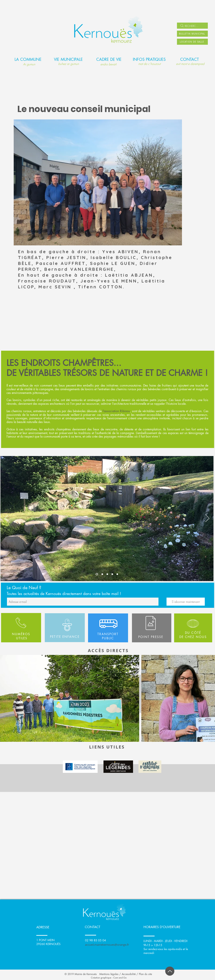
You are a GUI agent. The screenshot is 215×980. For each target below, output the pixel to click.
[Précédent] (7, 519)
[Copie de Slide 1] (117, 574)
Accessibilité (129, 974)
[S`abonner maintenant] (186, 602)
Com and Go (120, 978)
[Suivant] (207, 519)
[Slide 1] (97, 574)
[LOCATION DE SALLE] (192, 42)
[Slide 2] (102, 574)
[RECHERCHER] (192, 26)
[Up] (170, 971)
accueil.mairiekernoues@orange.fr (107, 945)
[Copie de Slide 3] (112, 574)
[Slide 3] (107, 574)
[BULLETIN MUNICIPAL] (192, 34)
